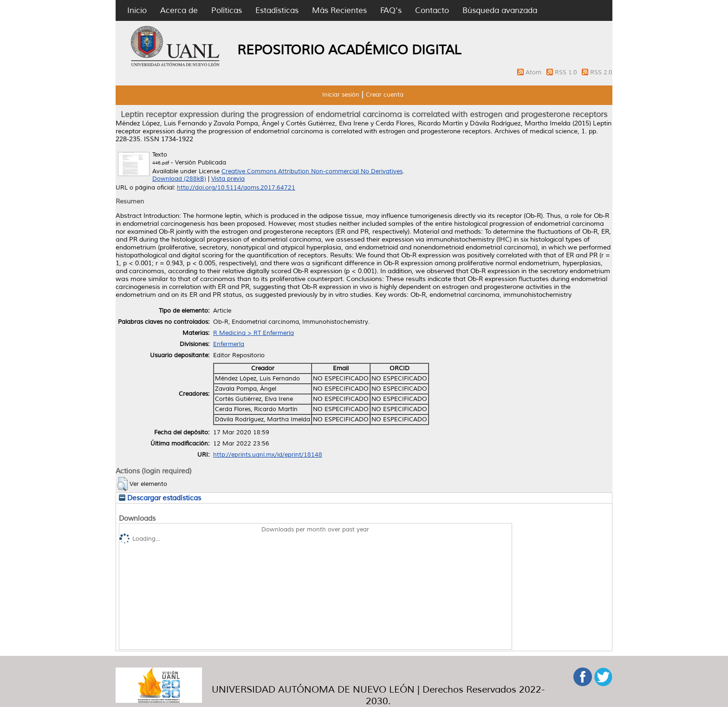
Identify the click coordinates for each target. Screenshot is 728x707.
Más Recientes (339, 10)
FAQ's (391, 10)
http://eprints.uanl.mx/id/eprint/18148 (268, 455)
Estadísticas (277, 10)
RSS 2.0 (601, 72)
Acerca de (179, 10)
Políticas (227, 10)
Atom (534, 72)
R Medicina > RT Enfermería (253, 333)
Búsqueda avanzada (500, 10)
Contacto (432, 10)
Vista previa (228, 179)
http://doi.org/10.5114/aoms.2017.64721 (236, 188)
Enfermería (229, 344)
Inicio (137, 10)
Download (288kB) (179, 179)
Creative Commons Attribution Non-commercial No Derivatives (312, 171)
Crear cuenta (385, 95)
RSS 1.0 (567, 72)
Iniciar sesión (341, 95)
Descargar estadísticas (160, 498)
